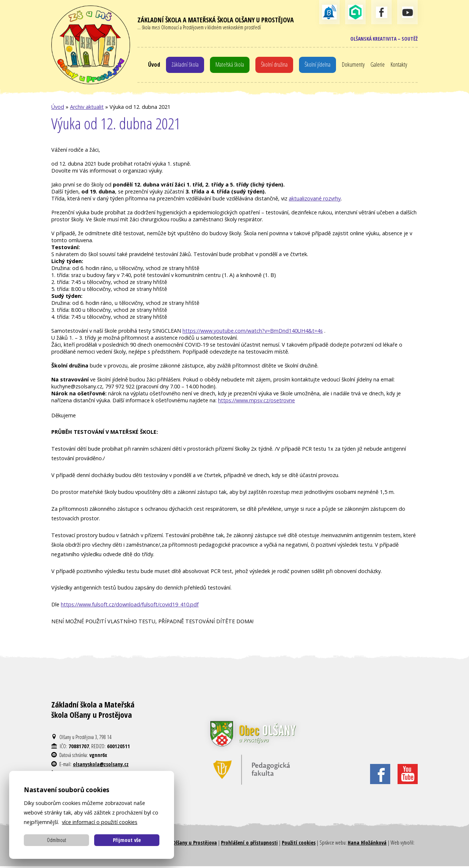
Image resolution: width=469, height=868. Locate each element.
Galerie (381, 65)
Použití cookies (299, 845)
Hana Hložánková (367, 845)
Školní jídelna (320, 65)
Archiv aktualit (87, 109)
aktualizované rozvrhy (315, 200)
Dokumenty (356, 65)
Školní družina (275, 65)
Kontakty (403, 65)
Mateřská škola (229, 65)
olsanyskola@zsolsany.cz (101, 766)
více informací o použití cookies (100, 822)
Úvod (150, 65)
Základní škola (182, 65)
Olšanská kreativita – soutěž (383, 39)
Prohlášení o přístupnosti (249, 845)
